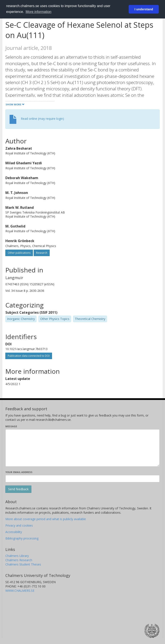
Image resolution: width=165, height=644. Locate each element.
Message (11, 426)
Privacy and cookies (19, 525)
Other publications (19, 253)
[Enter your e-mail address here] (82, 479)
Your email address (19, 472)
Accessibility (14, 532)
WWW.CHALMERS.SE (20, 591)
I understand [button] (144, 9)
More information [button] (38, 12)
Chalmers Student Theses (23, 564)
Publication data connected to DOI (29, 356)
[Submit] (18, 489)
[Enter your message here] (82, 448)
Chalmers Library (17, 556)
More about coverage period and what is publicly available (46, 519)
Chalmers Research (19, 560)
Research (42, 253)
